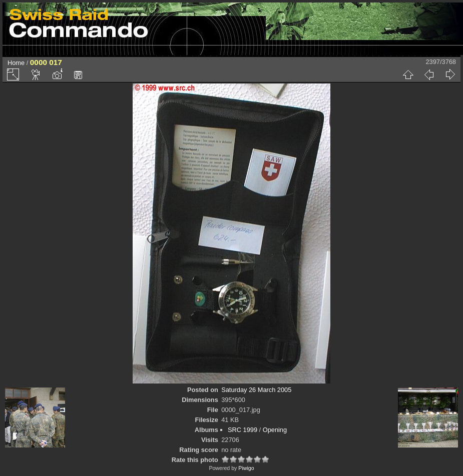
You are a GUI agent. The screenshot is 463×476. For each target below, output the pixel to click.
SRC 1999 (243, 430)
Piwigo (246, 468)
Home (16, 63)
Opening (275, 430)
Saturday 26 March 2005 (256, 390)
